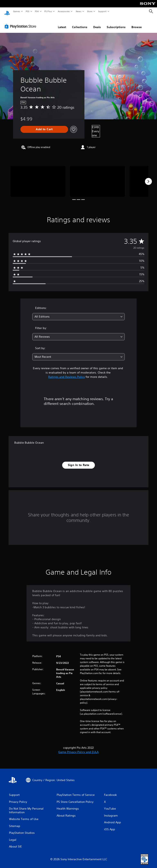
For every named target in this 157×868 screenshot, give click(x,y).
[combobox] (78, 313)
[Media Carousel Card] (38, 177)
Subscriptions (116, 23)
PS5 (27, 11)
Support (102, 11)
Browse (137, 23)
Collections (80, 23)
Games (16, 11)
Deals (97, 23)
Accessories (64, 11)
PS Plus (48, 11)
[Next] (148, 178)
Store (90, 11)
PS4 (37, 11)
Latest (62, 23)
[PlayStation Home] (7, 11)
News (79, 11)
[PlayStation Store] (21, 22)
